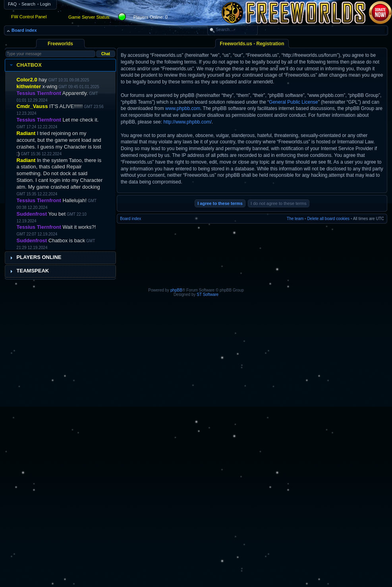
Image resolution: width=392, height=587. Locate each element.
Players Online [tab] (35, 257)
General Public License (293, 102)
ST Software (208, 294)
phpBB (176, 290)
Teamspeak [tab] (29, 271)
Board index (24, 30)
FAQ (12, 4)
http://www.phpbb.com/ (187, 122)
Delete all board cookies (328, 219)
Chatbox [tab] (25, 65)
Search (28, 4)
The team (295, 219)
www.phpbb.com (183, 108)
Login (45, 4)
